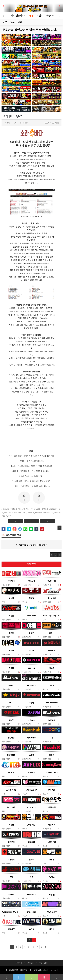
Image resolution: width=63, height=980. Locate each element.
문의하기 (31, 963)
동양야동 (45, 509)
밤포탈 (11, 633)
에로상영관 (13, 512)
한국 (5, 22)
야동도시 (31, 581)
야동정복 (11, 859)
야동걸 (11, 825)
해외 (20, 22)
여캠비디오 (53, 509)
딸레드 (32, 650)
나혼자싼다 (52, 842)
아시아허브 (32, 738)
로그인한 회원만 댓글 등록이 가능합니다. (31, 545)
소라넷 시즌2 (11, 790)
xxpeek (31, 668)
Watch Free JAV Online (11, 912)
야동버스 (52, 825)
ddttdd (11, 772)
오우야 (32, 703)
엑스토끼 (11, 842)
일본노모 (29, 509)
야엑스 (52, 755)
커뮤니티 (51, 15)
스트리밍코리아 (52, 772)
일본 (13, 22)
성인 (31, 15)
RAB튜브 (11, 929)
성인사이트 (22, 512)
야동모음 (39, 512)
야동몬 (32, 633)
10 (50, 947)
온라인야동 (11, 807)
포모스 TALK (31, 616)
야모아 (52, 633)
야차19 (11, 894)
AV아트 (52, 877)
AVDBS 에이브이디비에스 (52, 616)
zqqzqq (52, 894)
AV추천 (9, 516)
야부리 (11, 650)
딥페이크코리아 (32, 790)
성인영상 (31, 512)
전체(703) (32, 564)
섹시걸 (52, 929)
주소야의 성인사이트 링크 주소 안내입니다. (30, 30)
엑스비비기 (52, 598)
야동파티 (31, 842)
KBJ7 (11, 703)
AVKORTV (32, 807)
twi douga (32, 912)
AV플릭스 (31, 772)
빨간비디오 (52, 581)
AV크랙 (32, 929)
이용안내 (19, 963)
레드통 (52, 668)
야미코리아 (32, 685)
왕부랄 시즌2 (31, 825)
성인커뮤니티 (48, 512)
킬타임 (32, 598)
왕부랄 (52, 859)
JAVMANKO (52, 912)
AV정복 (32, 755)
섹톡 (31, 877)
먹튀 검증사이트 (19, 15)
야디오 (11, 720)
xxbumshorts (52, 703)
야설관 (11, 598)
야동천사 (52, 650)
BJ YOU (52, 720)
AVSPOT (52, 790)
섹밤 (11, 877)
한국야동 (14, 509)
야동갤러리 (11, 755)
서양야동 (37, 509)
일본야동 (22, 509)
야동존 (11, 616)
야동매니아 (32, 894)
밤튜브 (11, 668)
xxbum (31, 720)
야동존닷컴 (52, 807)
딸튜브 (32, 859)
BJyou (11, 685)
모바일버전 (43, 963)
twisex (52, 685)
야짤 (6, 512)
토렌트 (40, 15)
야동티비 (11, 581)
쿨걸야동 (11, 738)
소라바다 (6, 509)
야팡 (52, 738)
